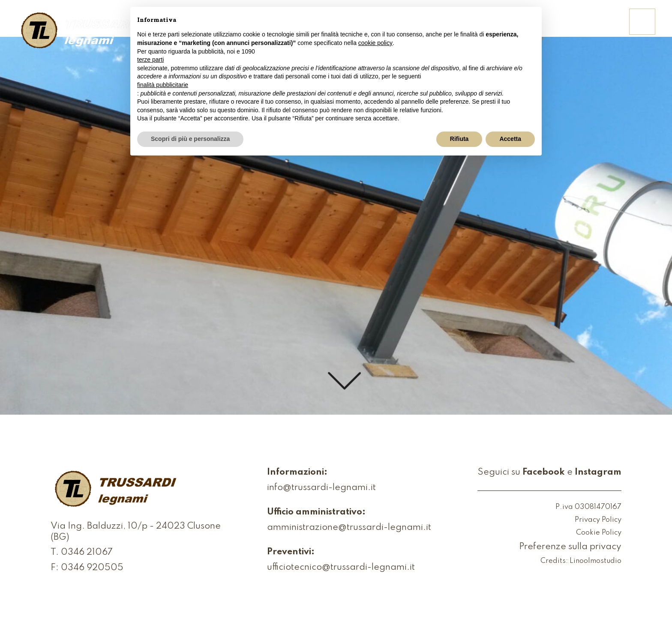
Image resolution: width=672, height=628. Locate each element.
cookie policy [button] (375, 43)
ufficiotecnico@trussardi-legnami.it (341, 568)
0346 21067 (87, 553)
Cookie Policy (599, 533)
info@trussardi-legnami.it (321, 488)
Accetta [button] (510, 139)
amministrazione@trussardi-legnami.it (349, 528)
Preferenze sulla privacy (570, 547)
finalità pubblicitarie (163, 85)
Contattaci (589, 27)
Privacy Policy (598, 520)
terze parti (150, 60)
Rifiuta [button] (459, 139)
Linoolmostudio (595, 561)
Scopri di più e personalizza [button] (190, 139)
